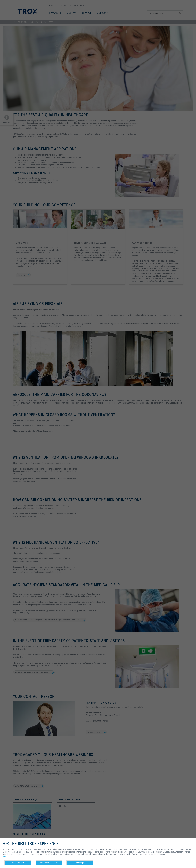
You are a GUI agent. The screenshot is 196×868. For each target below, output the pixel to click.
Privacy (6, 857)
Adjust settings (18, 863)
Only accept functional (49, 863)
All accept (80, 863)
